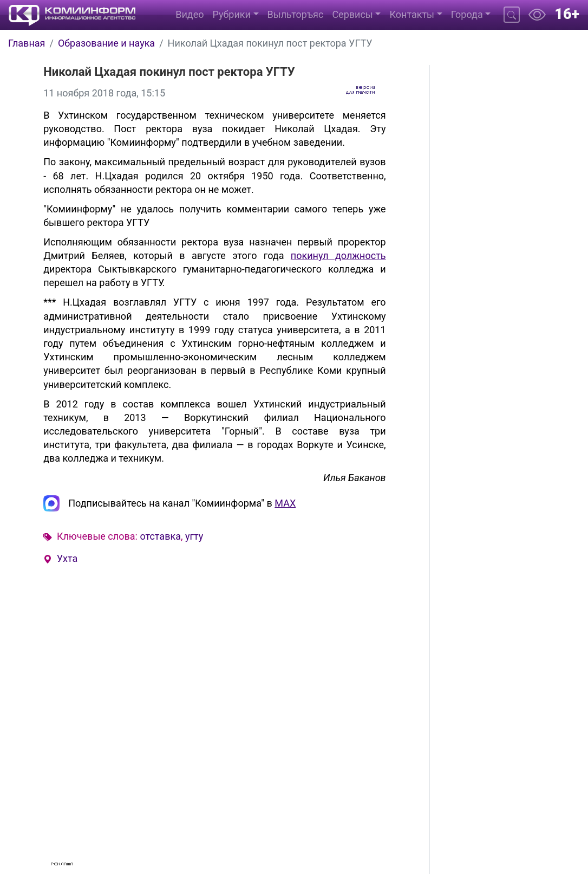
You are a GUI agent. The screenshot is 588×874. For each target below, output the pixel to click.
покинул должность (338, 255)
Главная (27, 43)
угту (194, 536)
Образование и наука (106, 43)
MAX (285, 503)
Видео (190, 14)
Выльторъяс (296, 14)
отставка (160, 536)
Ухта (67, 558)
